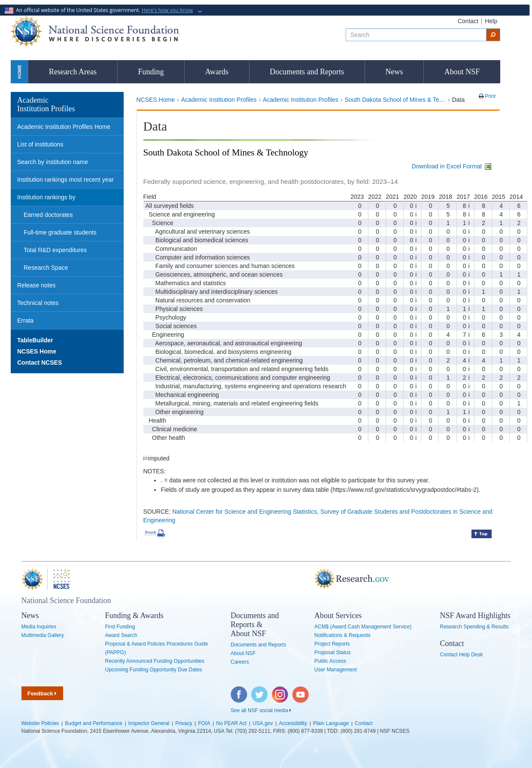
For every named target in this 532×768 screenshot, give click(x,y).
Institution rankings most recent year (65, 180)
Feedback (42, 693)
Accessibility (293, 723)
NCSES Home (156, 100)
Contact (468, 21)
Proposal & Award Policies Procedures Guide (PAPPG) (157, 648)
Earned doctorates (48, 215)
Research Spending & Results (474, 627)
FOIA (204, 723)
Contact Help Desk (462, 655)
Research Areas (73, 72)
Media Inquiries (39, 627)
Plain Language (331, 723)
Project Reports (332, 644)
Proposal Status (333, 652)
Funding (151, 72)
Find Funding (120, 627)
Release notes (36, 285)
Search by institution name (53, 162)
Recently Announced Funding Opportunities (155, 661)
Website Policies (40, 723)
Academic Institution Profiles (219, 100)
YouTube (301, 691)
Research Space (46, 268)
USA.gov (263, 723)
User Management (336, 670)
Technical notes (38, 303)
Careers (240, 662)
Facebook (239, 691)
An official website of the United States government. (100, 10)
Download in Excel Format (452, 166)
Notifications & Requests (342, 635)
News (394, 72)
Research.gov (310, 579)
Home (19, 72)
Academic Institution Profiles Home (64, 127)
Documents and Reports (307, 72)
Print (489, 96)
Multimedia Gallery (43, 635)
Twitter (258, 691)
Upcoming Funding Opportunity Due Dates (154, 670)
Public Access (330, 661)
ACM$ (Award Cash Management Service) (363, 627)
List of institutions (40, 144)
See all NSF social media (261, 710)
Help (491, 21)
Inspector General (149, 723)
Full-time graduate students (60, 232)
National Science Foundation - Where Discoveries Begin (95, 31)
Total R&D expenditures (55, 250)
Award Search (121, 635)
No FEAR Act (232, 723)
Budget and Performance (93, 723)
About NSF (462, 72)
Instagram (280, 691)
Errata (25, 320)
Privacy (184, 723)
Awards (217, 72)
